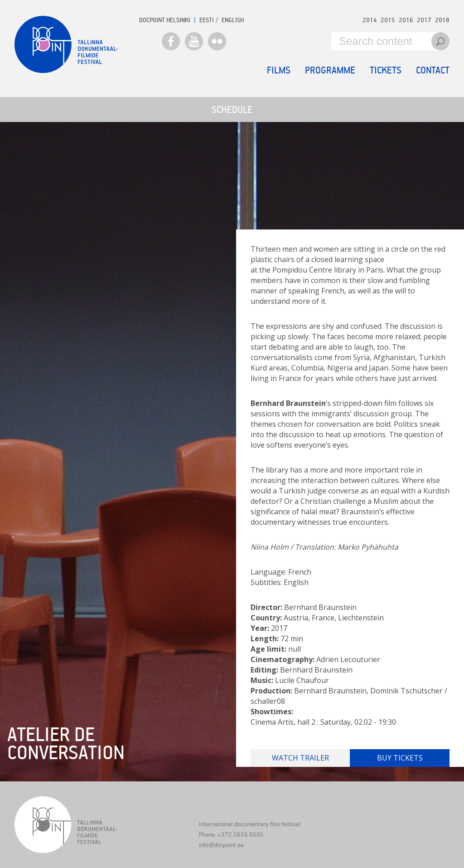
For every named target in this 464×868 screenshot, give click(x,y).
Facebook (171, 41)
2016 (406, 20)
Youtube (194, 41)
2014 (370, 20)
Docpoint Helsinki (165, 20)
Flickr (217, 41)
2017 (424, 20)
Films (279, 70)
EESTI (207, 20)
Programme (330, 70)
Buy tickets (400, 758)
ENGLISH (233, 20)
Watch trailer (300, 758)
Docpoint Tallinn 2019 (66, 44)
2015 (388, 20)
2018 (442, 20)
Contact (433, 70)
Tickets (386, 70)
